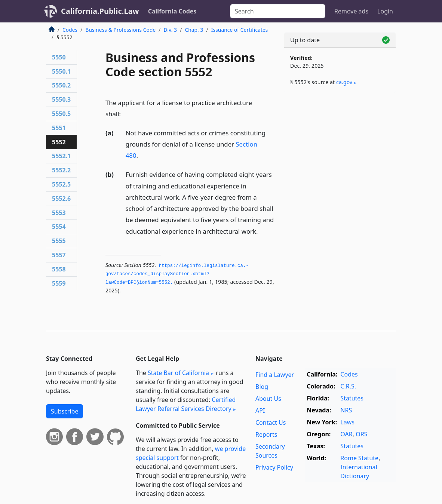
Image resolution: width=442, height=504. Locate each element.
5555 (59, 241)
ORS (361, 434)
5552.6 (61, 199)
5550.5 (61, 114)
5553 (59, 213)
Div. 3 (170, 30)
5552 (59, 142)
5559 (59, 283)
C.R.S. (348, 386)
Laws (347, 422)
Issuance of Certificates (240, 30)
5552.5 (61, 184)
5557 (59, 255)
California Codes (172, 11)
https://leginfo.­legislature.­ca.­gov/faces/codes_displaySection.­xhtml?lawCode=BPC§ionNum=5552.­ (177, 274)
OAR (346, 434)
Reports (266, 434)
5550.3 (61, 99)
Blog (262, 387)
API (260, 411)
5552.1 (61, 156)
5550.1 (61, 71)
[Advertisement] (340, 150)
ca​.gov (344, 82)
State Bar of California (178, 373)
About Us (268, 399)
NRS (346, 410)
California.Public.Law (100, 11)
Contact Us (271, 422)
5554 (59, 227)
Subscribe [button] (65, 411)
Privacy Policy (274, 467)
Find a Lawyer (275, 375)
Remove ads (351, 11)
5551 (59, 128)
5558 (59, 269)
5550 (59, 57)
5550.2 (61, 85)
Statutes (352, 398)
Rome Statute (359, 458)
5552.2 (61, 170)
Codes (70, 30)
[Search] (278, 11)
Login (385, 11)
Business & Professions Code (120, 30)
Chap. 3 (194, 30)
